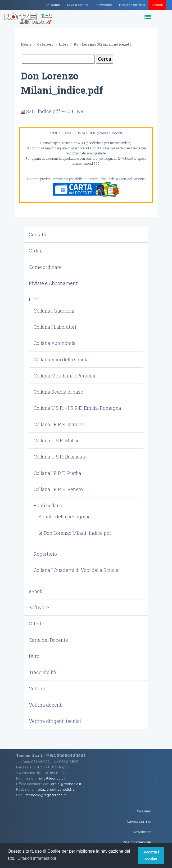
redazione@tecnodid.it (55, 789)
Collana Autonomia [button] (55, 343)
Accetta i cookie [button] (151, 855)
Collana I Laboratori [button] (55, 327)
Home (26, 44)
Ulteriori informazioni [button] (37, 858)
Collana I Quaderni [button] (54, 311)
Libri (63, 44)
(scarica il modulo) (110, 133)
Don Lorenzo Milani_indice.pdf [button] (75, 533)
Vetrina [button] (37, 688)
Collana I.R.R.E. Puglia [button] (57, 473)
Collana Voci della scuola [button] (61, 359)
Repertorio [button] (45, 554)
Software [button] (39, 607)
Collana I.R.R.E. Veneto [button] (58, 489)
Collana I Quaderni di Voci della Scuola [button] (76, 570)
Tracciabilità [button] (43, 672)
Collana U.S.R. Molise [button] (57, 440)
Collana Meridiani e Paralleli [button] (64, 376)
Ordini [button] (36, 251)
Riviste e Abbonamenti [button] (54, 283)
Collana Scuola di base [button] (58, 392)
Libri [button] (34, 299)
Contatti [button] (38, 234)
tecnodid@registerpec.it (46, 795)
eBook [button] (36, 591)
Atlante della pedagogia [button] (65, 517)
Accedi (157, 5)
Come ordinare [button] (45, 267)
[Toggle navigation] (148, 17)
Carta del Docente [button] (48, 640)
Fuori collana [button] (48, 505)
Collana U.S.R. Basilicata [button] (60, 457)
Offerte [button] (37, 624)
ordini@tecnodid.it (66, 784)
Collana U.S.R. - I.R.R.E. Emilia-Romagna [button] (77, 408)
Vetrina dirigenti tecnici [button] (55, 721)
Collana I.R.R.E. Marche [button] (59, 424)
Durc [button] (34, 656)
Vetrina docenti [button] (46, 705)
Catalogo (45, 44)
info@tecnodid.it (53, 778)
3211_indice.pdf (41, 111)
